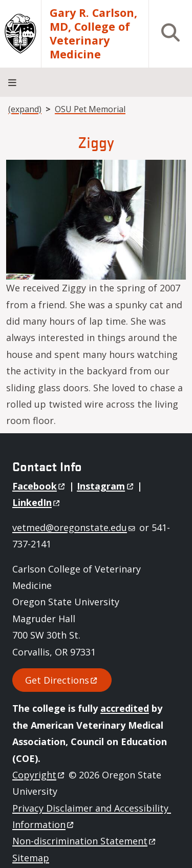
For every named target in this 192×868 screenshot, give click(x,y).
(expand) (25, 109)
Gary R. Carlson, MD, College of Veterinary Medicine (93, 34)
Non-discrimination (85, 841)
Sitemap (31, 858)
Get (62, 680)
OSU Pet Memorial (90, 109)
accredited (125, 708)
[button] (96, 219)
